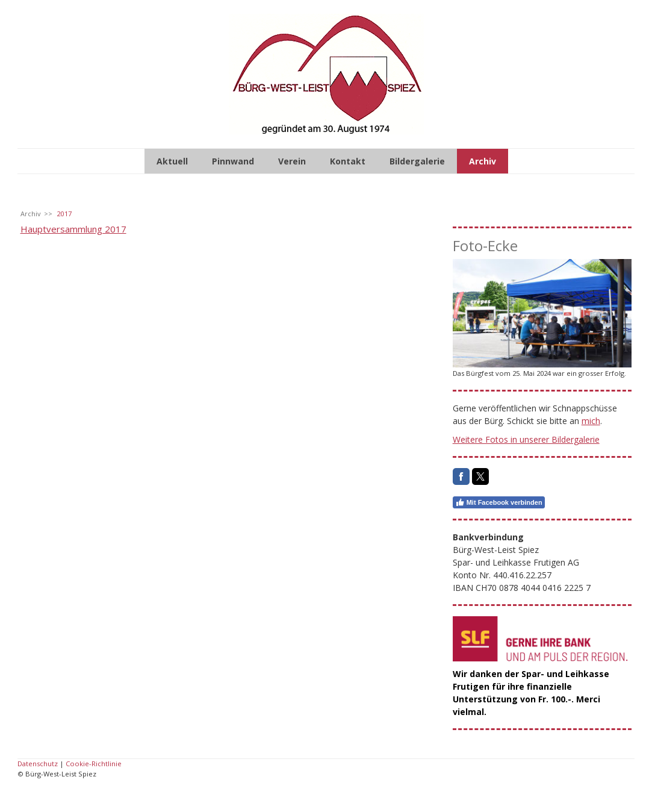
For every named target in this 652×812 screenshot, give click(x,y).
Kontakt (348, 161)
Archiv (483, 161)
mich (591, 421)
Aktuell (172, 161)
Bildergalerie (417, 161)
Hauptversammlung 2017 (73, 229)
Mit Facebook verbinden (499, 502)
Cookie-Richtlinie (94, 764)
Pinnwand (233, 161)
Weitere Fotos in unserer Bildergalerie (526, 439)
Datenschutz (38, 764)
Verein (292, 161)
